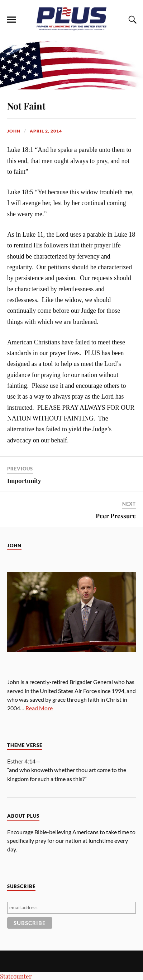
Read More (39, 708)
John (14, 131)
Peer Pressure (116, 516)
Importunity (24, 480)
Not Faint (26, 106)
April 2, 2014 (46, 131)
